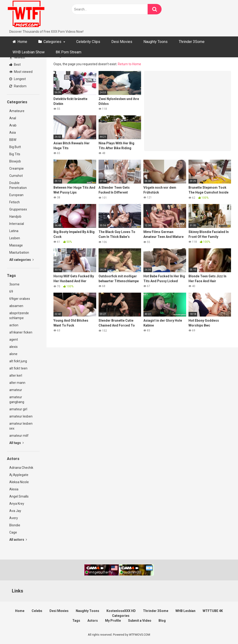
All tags (17, 443)
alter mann (17, 383)
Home (22, 42)
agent (14, 340)
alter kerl (16, 375)
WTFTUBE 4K (213, 611)
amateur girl (18, 409)
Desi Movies (122, 42)
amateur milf (19, 436)
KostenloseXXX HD (121, 611)
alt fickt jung (18, 361)
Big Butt (15, 147)
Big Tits (15, 154)
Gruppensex (18, 209)
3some (14, 284)
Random (18, 86)
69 (11, 291)
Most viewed (21, 72)
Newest (17, 57)
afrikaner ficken (21, 332)
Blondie (15, 525)
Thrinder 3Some (192, 42)
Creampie (17, 168)
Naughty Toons (155, 42)
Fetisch (15, 202)
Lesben (15, 238)
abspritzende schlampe (19, 316)
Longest (18, 79)
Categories (52, 42)
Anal (13, 118)
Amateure (17, 111)
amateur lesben (21, 416)
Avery (14, 518)
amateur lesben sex (21, 426)
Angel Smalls (19, 496)
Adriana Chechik (21, 468)
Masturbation (19, 252)
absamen (16, 306)
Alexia (14, 489)
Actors (93, 621)
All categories (21, 260)
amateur (16, 390)
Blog (162, 621)
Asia (13, 133)
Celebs (37, 611)
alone (13, 354)
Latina (14, 231)
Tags (76, 621)
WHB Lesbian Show (29, 52)
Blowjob (15, 161)
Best (15, 65)
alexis (13, 347)
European (16, 195)
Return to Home (129, 64)
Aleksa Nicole (19, 482)
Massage (16, 245)
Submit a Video (140, 621)
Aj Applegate (19, 475)
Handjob (15, 217)
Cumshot (16, 176)
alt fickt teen (18, 368)
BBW (13, 140)
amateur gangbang (17, 400)
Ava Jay (15, 511)
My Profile (113, 621)
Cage (13, 532)
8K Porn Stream (69, 52)
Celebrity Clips (88, 42)
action (14, 325)
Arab (13, 125)
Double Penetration (18, 185)
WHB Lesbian (185, 611)
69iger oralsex (20, 299)
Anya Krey (17, 504)
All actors (18, 540)
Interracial (17, 224)
